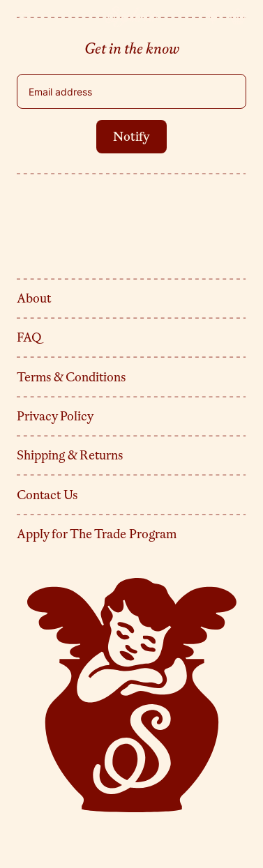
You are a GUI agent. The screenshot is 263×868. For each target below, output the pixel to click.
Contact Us (47, 495)
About (34, 298)
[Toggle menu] (25, 16)
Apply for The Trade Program (97, 534)
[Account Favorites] (213, 17)
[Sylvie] (132, 17)
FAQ (29, 337)
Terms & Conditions (71, 377)
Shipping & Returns (70, 455)
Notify (131, 137)
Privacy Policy (55, 416)
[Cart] (238, 17)
